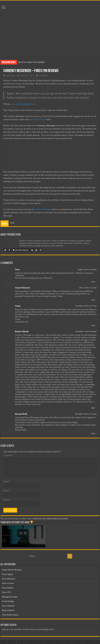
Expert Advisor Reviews (12, 570)
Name (7, 481)
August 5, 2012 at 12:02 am (87, 269)
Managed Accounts (10, 597)
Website (7, 500)
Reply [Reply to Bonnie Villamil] (93, 408)
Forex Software (8, 606)
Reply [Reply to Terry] (93, 282)
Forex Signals (7, 574)
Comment (8, 455)
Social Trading (8, 601)
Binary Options (8, 610)
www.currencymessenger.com (23, 104)
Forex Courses (8, 583)
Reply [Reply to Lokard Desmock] (93, 300)
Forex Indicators (9, 579)
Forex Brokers (8, 588)
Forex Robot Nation (38, 119)
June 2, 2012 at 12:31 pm (88, 288)
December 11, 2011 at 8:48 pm (86, 331)
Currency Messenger (42, 209)
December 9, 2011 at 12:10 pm (86, 414)
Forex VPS (6, 592)
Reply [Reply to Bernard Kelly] (93, 433)
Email (7, 491)
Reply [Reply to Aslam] (93, 325)
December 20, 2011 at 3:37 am (86, 306)
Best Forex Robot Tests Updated (31, 62)
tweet (12, 223)
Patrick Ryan (10, 75)
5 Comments (43, 75)
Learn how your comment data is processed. (50, 519)
